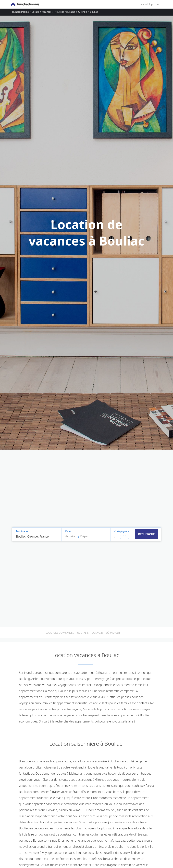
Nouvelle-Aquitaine (65, 12)
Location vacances (42, 12)
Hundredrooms (20, 12)
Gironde (83, 12)
